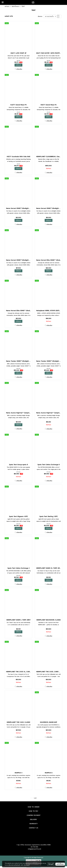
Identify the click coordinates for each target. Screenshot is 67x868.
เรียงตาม (41, 16)
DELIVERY (33, 819)
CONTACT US (34, 828)
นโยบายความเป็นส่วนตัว (14, 865)
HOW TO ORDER (34, 807)
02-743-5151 (34, 847)
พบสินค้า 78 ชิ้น (9, 16)
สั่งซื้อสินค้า (18, 65)
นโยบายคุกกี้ (27, 865)
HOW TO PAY (33, 811)
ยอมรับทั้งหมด (60, 864)
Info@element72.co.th (35, 849)
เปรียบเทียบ (19, 69)
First (32, 798)
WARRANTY (34, 824)
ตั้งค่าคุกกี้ (51, 864)
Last (35, 798)
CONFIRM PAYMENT (34, 815)
